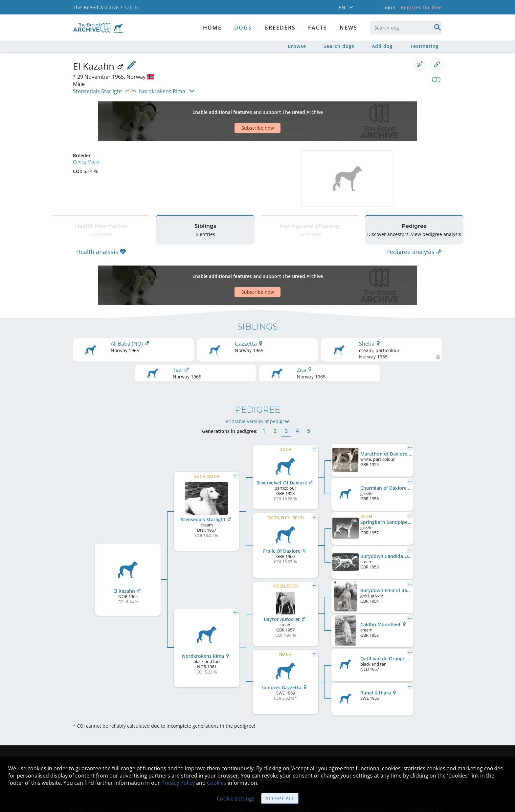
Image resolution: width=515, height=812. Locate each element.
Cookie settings (236, 799)
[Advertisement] (232, 110)
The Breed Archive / (98, 7)
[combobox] (406, 28)
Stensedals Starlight (98, 91)
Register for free (421, 7)
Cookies (217, 783)
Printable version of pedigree (258, 382)
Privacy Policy (178, 783)
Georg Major (87, 139)
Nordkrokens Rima (162, 91)
